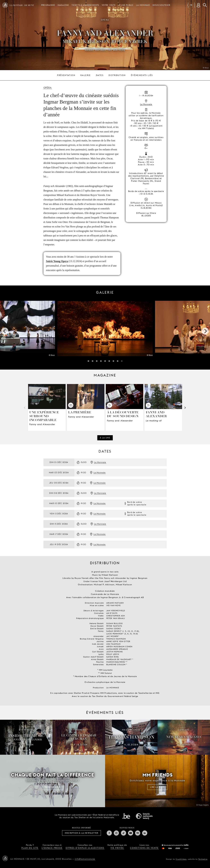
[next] (205, 331)
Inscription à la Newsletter (81, 833)
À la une (105, 438)
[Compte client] (198, 5)
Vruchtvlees (181, 859)
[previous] (5, 331)
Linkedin (145, 833)
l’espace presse (52, 848)
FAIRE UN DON (53, 787)
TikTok (124, 833)
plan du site (30, 848)
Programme (48, 5)
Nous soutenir (161, 5)
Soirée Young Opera (57, 261)
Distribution (117, 75)
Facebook (109, 833)
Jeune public (126, 5)
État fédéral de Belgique (126, 816)
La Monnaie (143, 5)
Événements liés (142, 75)
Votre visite (109, 5)
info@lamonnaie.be (85, 859)
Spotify (138, 833)
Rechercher (205, 5)
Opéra (48, 88)
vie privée (117, 848)
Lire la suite (157, 787)
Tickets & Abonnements (85, 5)
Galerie (86, 75)
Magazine (63, 5)
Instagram (116, 833)
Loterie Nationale (144, 816)
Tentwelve (203, 859)
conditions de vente (144, 848)
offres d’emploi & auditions (85, 848)
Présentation (66, 75)
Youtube (131, 833)
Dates (100, 75)
